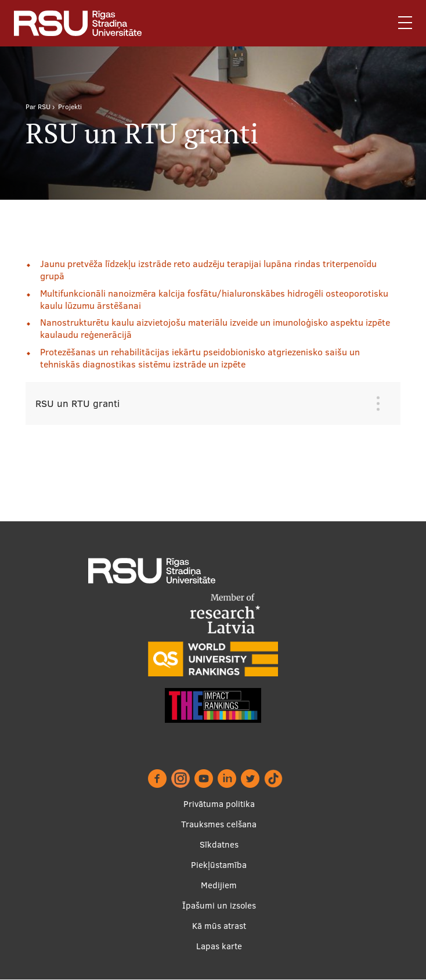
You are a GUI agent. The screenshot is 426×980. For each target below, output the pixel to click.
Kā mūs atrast (219, 926)
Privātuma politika (219, 804)
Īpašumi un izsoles (219, 905)
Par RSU (38, 107)
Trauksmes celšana (219, 824)
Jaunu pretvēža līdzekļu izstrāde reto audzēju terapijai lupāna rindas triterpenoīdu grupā (208, 270)
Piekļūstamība (219, 865)
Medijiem (219, 885)
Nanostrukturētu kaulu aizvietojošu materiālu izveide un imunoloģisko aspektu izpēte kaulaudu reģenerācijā (215, 328)
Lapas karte (219, 946)
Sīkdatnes (219, 844)
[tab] (204, 403)
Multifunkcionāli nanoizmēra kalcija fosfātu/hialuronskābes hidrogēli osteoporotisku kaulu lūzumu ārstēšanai (214, 299)
